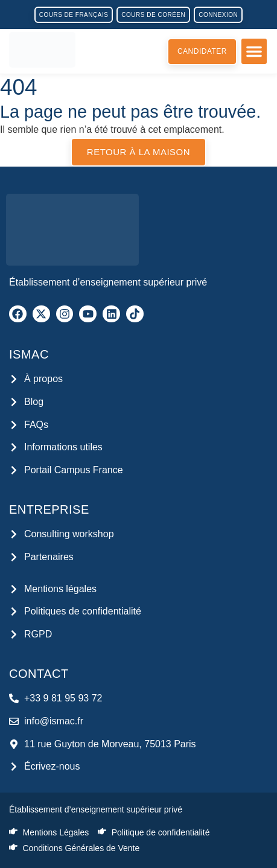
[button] (254, 51)
